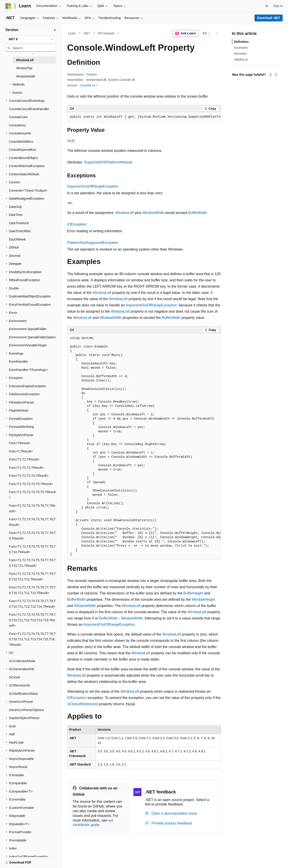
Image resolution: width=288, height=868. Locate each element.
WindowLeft (125, 213)
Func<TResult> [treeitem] (20, 443)
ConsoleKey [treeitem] (17, 125)
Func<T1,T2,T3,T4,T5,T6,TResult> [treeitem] (32, 495)
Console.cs (87, 85)
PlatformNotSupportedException (93, 243)
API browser (106, 33)
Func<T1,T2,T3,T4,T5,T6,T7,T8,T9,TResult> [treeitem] (32, 536)
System (92, 74)
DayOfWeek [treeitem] (17, 239)
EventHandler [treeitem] (18, 362)
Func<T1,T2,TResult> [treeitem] (24, 459)
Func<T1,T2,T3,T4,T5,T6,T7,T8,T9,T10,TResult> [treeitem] (32, 549)
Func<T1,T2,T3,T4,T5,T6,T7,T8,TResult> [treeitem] (32, 522)
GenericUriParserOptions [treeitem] (26, 710)
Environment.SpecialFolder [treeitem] (28, 329)
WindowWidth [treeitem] (26, 76)
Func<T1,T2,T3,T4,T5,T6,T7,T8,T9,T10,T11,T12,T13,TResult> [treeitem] (32, 590)
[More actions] (217, 33)
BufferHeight (193, 593)
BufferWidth (197, 213)
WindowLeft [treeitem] (25, 60)
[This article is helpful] (270, 75)
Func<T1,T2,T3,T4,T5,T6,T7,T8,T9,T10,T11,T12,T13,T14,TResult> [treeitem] (32, 604)
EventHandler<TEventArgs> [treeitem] (28, 370)
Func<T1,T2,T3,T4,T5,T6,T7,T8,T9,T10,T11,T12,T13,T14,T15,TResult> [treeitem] (32, 620)
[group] (144, 117)
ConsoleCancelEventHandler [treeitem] (29, 109)
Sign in (278, 6)
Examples (241, 48)
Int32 (71, 141)
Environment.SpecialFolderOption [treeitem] (32, 337)
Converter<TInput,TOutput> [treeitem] (28, 190)
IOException (77, 224)
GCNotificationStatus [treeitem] (23, 694)
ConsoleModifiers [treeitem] (21, 142)
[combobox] (31, 39)
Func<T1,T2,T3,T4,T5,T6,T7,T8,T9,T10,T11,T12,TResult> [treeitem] (32, 576)
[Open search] (267, 6)
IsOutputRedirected (83, 704)
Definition (241, 42)
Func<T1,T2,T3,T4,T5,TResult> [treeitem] (31, 484)
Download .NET (269, 18)
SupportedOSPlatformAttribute (108, 162)
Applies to (241, 59)
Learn (72, 33)
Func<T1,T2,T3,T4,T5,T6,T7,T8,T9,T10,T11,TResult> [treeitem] (32, 563)
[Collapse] (55, 30)
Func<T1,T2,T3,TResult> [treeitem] (26, 468)
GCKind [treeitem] (14, 677)
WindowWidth (153, 213)
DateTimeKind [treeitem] (19, 223)
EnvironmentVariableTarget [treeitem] (28, 345)
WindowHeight (203, 599)
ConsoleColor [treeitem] (18, 117)
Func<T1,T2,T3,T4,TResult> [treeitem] (29, 476)
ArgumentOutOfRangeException (93, 186)
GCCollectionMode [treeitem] (22, 661)
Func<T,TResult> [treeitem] (21, 451)
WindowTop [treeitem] (24, 68)
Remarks (240, 54)
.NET (87, 33)
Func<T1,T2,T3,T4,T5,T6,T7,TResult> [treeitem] (32, 508)
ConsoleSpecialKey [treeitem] (22, 150)
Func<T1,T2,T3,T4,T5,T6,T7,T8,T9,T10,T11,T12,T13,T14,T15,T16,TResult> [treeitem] (32, 639)
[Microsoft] (8, 6)
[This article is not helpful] (276, 75)
